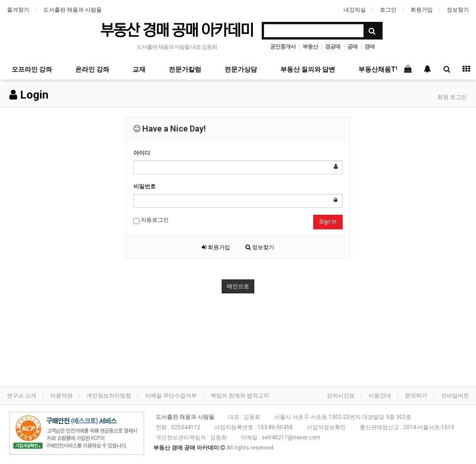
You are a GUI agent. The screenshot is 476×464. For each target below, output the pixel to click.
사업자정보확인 (326, 427)
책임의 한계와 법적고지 (240, 396)
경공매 (333, 46)
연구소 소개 (22, 396)
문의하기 (416, 396)
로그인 (388, 10)
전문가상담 (241, 69)
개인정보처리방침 (109, 396)
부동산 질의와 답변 (308, 69)
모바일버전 (455, 396)
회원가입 (422, 10)
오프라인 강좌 (32, 69)
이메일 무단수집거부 (171, 396)
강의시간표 (341, 396)
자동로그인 (151, 220)
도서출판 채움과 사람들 (73, 10)
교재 (139, 69)
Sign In (328, 222)
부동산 (310, 46)
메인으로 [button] (238, 286)
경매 (370, 46)
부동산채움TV (379, 69)
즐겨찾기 (18, 10)
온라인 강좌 (92, 69)
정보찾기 (458, 10)
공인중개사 (283, 46)
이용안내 (380, 396)
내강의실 (355, 10)
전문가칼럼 (185, 69)
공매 (352, 46)
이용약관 (61, 396)
